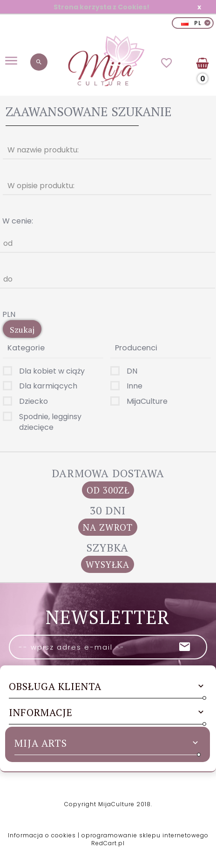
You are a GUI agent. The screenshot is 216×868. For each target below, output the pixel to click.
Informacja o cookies (42, 835)
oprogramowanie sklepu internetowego (145, 835)
